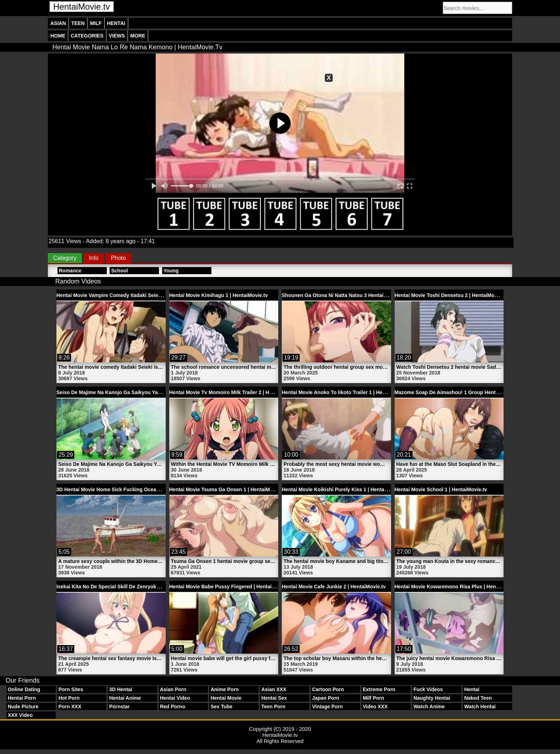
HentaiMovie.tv (82, 7)
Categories (87, 36)
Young (171, 271)
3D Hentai (121, 689)
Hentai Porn (22, 698)
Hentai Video (175, 698)
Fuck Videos (428, 689)
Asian (58, 23)
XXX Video (20, 715)
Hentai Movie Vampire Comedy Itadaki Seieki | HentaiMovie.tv (129, 295)
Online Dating (24, 689)
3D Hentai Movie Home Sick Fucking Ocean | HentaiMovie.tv (127, 489)
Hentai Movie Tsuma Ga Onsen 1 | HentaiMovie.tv (228, 489)
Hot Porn (69, 698)
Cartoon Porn (328, 689)
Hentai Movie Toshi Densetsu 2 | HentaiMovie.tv (451, 295)
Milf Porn (374, 698)
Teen (78, 23)
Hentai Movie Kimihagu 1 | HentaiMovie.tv (219, 295)
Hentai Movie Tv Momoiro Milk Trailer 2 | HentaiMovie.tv (235, 392)
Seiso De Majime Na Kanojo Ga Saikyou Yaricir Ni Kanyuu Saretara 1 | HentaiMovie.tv (157, 392)
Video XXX (375, 707)
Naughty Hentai (432, 698)
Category (65, 258)
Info (94, 258)
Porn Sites (71, 689)
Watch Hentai (480, 707)
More (138, 36)
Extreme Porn (379, 689)
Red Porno (173, 707)
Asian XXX (274, 689)
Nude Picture (23, 707)
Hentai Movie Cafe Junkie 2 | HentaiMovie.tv (334, 587)
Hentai (116, 23)
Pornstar (120, 707)
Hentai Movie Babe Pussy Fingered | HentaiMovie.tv (231, 587)
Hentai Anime (125, 698)
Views (117, 36)
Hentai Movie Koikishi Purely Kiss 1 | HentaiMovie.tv (344, 489)
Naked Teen (478, 698)
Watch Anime (429, 707)
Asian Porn (173, 689)
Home (58, 36)
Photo (119, 258)
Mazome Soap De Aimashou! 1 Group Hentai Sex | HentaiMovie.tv (472, 392)
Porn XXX (70, 707)
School (119, 271)
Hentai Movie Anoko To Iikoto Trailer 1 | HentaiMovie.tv (347, 392)
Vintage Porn (327, 707)
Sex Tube (222, 707)
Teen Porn (273, 707)
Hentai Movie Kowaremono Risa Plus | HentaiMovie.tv (458, 587)
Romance (70, 271)
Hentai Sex (274, 698)
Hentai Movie (226, 698)
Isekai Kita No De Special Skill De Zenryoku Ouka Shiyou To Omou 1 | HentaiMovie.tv (157, 587)
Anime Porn (225, 689)
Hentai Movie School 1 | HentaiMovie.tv (441, 489)
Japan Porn (326, 698)
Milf (96, 23)
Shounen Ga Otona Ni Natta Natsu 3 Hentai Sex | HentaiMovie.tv (357, 295)
